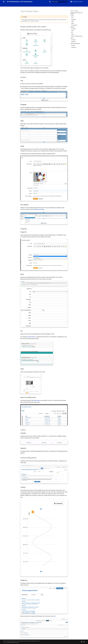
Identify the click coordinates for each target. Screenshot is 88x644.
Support (28, 5)
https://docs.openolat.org (17, 641)
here (38, 21)
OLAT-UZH (9, 5)
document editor (31, 337)
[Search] (60, 2)
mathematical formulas (39, 209)
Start (4, 5)
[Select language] (50, 2)
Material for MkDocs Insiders (13, 642)
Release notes (22, 5)
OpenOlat (15, 5)
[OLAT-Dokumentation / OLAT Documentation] (4, 2)
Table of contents (74, 11)
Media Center (37, 400)
